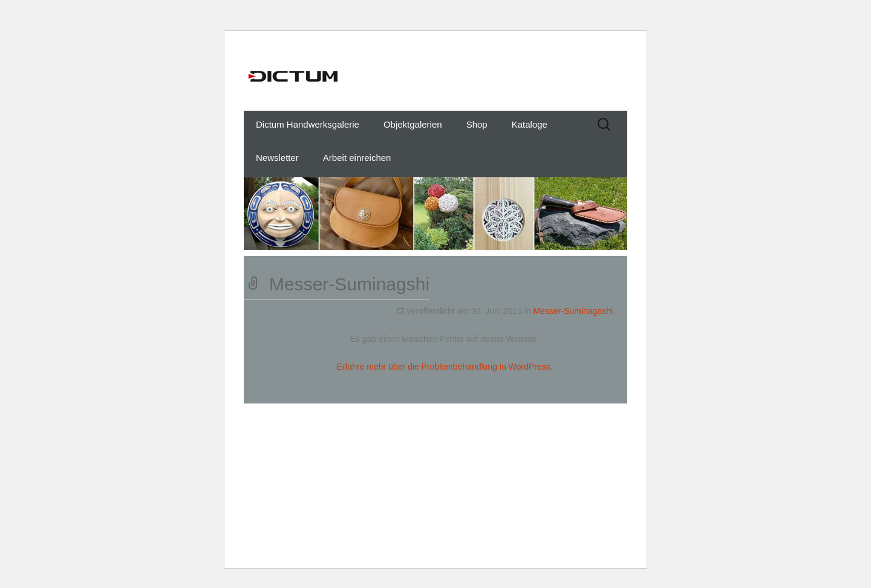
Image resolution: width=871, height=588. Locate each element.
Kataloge (530, 124)
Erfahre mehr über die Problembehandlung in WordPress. (445, 367)
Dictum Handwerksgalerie (308, 124)
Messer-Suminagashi (573, 311)
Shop (477, 124)
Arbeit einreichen (357, 158)
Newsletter (277, 158)
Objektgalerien (413, 124)
